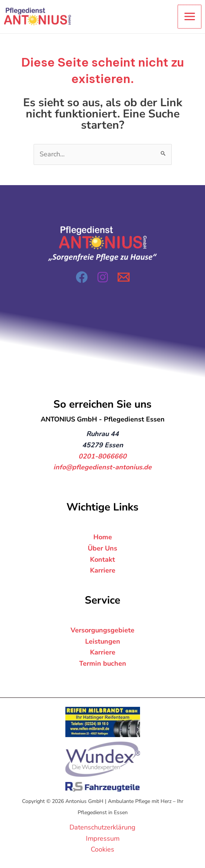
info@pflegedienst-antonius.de (102, 467)
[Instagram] (103, 277)
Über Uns (102, 548)
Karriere (103, 570)
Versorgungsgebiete (102, 630)
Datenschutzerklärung (102, 827)
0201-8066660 (102, 456)
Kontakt (102, 559)
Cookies (102, 849)
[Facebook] (82, 277)
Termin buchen (103, 663)
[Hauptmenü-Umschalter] (190, 17)
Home (103, 537)
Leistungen (103, 641)
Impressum (103, 838)
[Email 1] (124, 277)
